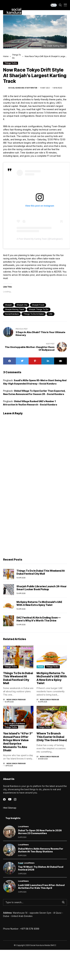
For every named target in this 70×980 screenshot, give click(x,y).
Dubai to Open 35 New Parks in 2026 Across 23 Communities (40, 832)
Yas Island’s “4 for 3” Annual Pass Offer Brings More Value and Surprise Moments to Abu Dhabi (18, 742)
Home (6, 56)
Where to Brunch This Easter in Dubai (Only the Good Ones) (52, 737)
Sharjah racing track (15, 309)
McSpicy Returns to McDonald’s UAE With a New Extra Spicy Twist (39, 603)
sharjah (8, 305)
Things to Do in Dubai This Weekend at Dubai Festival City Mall (41, 572)
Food (40, 667)
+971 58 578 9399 (30, 929)
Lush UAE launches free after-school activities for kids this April (41, 886)
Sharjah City (22, 305)
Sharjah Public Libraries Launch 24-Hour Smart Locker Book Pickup (42, 588)
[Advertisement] (29, 523)
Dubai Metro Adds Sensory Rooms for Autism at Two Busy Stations (41, 850)
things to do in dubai (34, 314)
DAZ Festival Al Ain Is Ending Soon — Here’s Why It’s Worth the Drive (39, 619)
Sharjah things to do (39, 309)
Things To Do (11, 63)
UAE (50, 314)
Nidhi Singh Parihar (16, 700)
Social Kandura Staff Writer (23, 88)
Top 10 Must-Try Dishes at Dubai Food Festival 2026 (41, 868)
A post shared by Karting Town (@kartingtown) (40, 239)
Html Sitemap (10, 808)
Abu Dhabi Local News (15, 724)
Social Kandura (12, 314)
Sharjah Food (38, 305)
